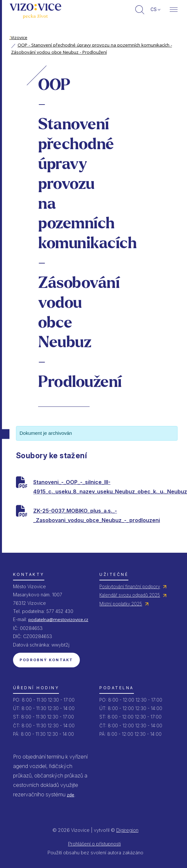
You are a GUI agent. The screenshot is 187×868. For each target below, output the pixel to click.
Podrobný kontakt (46, 660)
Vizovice (18, 37)
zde (71, 795)
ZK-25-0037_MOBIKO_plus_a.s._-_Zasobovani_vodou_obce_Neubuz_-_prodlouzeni (97, 515)
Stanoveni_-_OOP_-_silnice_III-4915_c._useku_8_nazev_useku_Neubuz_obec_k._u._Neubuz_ (105, 487)
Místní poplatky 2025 (121, 604)
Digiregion (127, 830)
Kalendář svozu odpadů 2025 (130, 595)
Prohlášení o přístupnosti (94, 844)
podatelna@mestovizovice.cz (58, 619)
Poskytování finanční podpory (130, 587)
